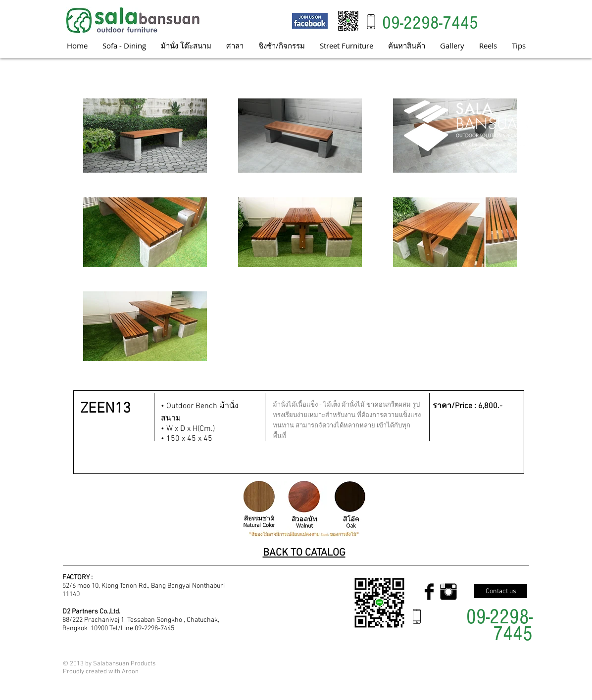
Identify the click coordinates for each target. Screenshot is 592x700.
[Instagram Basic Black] (448, 592)
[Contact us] (501, 591)
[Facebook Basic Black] (429, 592)
